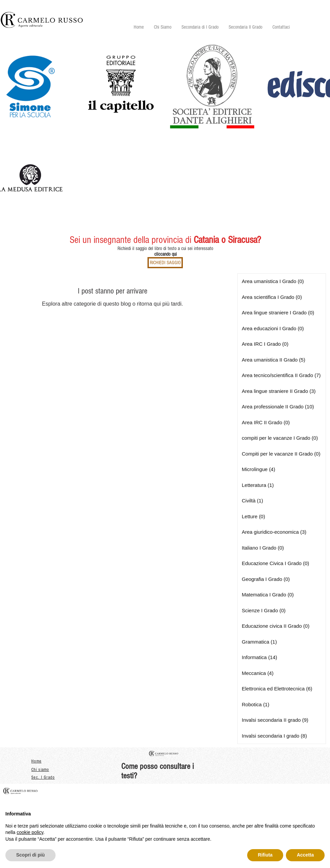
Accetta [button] (305, 855)
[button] (200, 27)
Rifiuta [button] (265, 855)
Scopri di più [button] (30, 855)
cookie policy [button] (30, 832)
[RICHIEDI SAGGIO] (165, 263)
